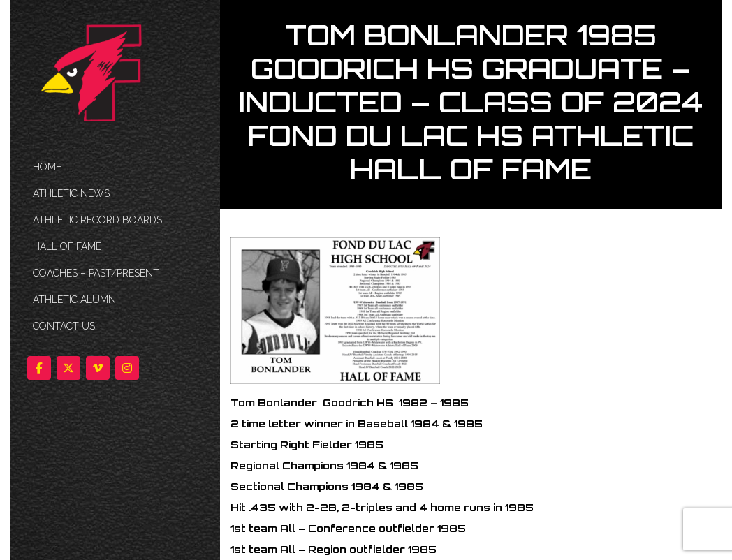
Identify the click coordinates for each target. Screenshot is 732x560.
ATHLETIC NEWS (71, 193)
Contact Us (64, 326)
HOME (47, 167)
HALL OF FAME (67, 246)
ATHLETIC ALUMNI (75, 300)
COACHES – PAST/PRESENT (96, 273)
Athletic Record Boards (97, 220)
